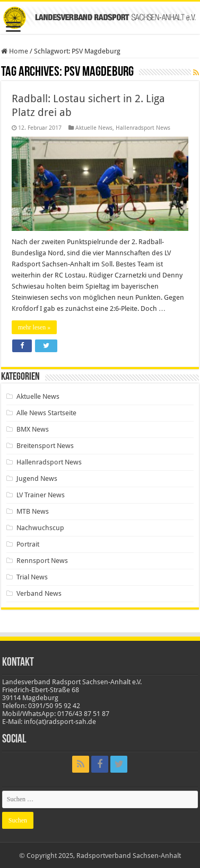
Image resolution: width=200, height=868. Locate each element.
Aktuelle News (94, 128)
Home (15, 51)
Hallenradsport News (143, 128)
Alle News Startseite (46, 413)
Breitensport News (45, 446)
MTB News (33, 511)
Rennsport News (42, 561)
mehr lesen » (34, 327)
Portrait (28, 544)
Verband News (39, 593)
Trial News (32, 577)
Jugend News (37, 478)
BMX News (33, 429)
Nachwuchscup (40, 528)
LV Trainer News (41, 495)
